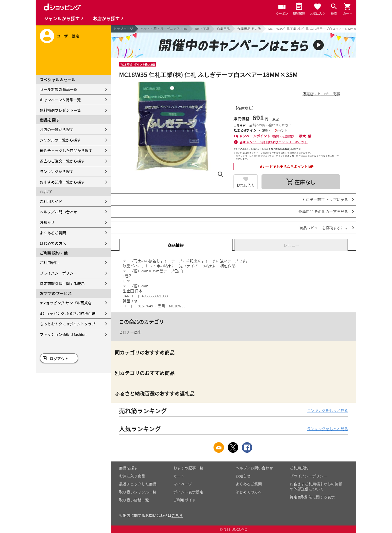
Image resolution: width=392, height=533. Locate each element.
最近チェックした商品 (138, 484)
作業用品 (223, 29)
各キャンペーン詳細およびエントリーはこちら (274, 142)
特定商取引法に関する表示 (62, 284)
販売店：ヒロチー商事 (321, 94)
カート (179, 476)
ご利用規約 (49, 262)
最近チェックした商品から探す (66, 150)
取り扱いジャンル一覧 (138, 492)
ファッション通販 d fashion (63, 334)
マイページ (183, 484)
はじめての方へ (53, 243)
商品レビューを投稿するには (324, 228)
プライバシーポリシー (58, 273)
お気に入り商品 (132, 476)
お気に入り (246, 185)
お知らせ (47, 222)
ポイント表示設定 (188, 492)
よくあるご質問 (53, 233)
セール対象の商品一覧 (58, 89)
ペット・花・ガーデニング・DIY (164, 29)
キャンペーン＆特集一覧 (60, 100)
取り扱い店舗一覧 (134, 500)
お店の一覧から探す (57, 129)
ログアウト (59, 359)
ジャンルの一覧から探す (60, 140)
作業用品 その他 (249, 29)
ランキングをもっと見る (327, 410)
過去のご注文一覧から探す (62, 161)
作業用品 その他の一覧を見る (323, 211)
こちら (177, 515)
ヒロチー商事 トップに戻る (325, 199)
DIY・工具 (202, 29)
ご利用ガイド (51, 201)
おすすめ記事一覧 (188, 468)
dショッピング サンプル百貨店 (66, 303)
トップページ (123, 29)
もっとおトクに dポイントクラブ (68, 324)
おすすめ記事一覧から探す (62, 182)
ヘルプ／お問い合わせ (58, 212)
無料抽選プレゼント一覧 (60, 110)
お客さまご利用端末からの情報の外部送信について (316, 486)
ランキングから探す (57, 171)
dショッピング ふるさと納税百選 (68, 313)
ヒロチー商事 (130, 332)
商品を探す (128, 468)
